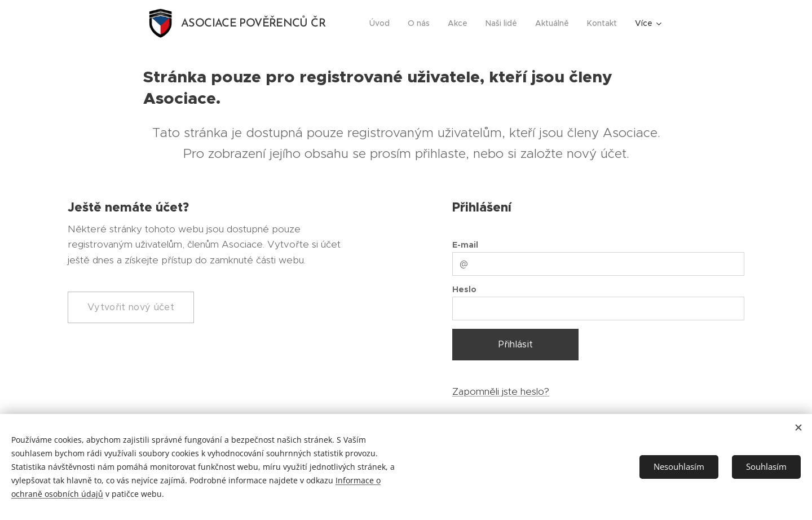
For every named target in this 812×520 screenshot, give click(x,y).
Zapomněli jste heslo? (501, 391)
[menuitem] (383, 23)
